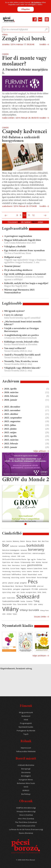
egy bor (34, 559)
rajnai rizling (6, 592)
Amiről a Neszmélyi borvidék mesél (22, 355)
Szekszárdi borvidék (11, 601)
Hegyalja (23, 568)
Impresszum (26, 748)
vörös (4, 614)
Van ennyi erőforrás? (15, 348)
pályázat (11, 583)
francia (4, 565)
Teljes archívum (39, 656)
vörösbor (9, 614)
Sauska (23, 592)
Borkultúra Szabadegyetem (11, 550)
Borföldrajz (26, 794)
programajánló (26, 589)
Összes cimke (40, 617)
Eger (29, 559)
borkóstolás (22, 546)
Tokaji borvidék (7, 604)
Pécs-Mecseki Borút (8, 586)
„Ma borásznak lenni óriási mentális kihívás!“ (23, 323)
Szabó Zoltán (11, 598)
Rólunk (26, 741)
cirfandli (13, 556)
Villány (10, 609)
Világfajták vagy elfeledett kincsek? (22, 368)
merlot (40, 575)
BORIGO (26, 790)
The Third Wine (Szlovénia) (26, 822)
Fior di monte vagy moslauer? (24, 61)
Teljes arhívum (40, 451)
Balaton (23, 541)
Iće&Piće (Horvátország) (26, 808)
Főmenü (26, 706)
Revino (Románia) (26, 833)
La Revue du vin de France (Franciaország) (26, 829)
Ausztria (9, 541)
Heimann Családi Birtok (34, 568)
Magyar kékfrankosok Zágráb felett (23, 240)
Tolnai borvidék (22, 604)
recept (14, 592)
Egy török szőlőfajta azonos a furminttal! (25, 274)
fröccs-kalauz (16, 565)
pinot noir (40, 586)
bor (6, 545)
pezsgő (17, 583)
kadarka (29, 571)
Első (3, 215)
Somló (44, 592)
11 (29, 215)
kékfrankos (16, 574)
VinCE (26, 787)
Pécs (33, 582)
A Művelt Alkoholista (26, 765)
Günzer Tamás (15, 568)
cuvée (23, 556)
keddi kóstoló (6, 575)
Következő (45, 215)
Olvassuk (26, 801)
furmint (24, 565)
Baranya (29, 541)
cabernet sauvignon (39, 553)
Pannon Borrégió (42, 578)
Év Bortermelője (26, 562)
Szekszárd (28, 596)
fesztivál (45, 562)
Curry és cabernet (13, 315)
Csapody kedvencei (25, 132)
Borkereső (26, 716)
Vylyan (15, 614)
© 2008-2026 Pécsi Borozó (26, 860)
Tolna (15, 604)
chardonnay (6, 556)
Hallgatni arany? (13, 257)
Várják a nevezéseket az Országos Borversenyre (21, 330)
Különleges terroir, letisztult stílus (21, 342)
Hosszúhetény (16, 571)
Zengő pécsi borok (24, 39)
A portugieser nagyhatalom (18, 236)
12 (33, 215)
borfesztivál (14, 546)
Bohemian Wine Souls (26, 783)
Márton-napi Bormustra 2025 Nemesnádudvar (19, 291)
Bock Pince (45, 541)
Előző (6, 215)
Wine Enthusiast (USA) (26, 826)
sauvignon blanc (31, 592)
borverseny (36, 550)
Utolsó (48, 215)
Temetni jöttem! (12, 266)
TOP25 (30, 604)
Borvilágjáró (26, 776)
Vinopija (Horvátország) (26, 811)
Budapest (17, 553)
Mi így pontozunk (26, 712)
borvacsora (24, 550)
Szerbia (23, 601)
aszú (4, 541)
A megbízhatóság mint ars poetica (21, 335)
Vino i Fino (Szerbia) (26, 819)
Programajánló (26, 723)
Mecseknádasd (32, 575)
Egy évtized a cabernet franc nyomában (24, 250)
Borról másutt (26, 759)
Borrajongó (26, 769)
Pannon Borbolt (31, 578)
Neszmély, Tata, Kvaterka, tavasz (21, 361)
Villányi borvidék (29, 610)
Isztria (24, 571)
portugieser (17, 589)
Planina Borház (7, 589)
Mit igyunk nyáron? (14, 311)
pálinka (5, 583)
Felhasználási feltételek (26, 751)
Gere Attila (6, 568)
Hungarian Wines (26, 780)
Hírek (26, 720)
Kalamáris (36, 571)
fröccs (9, 565)
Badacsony (16, 541)
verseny (40, 604)
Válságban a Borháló (15, 246)
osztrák (23, 578)
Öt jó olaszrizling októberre (18, 270)
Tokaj (36, 601)
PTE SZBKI (35, 589)
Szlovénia (29, 601)
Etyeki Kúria (6, 562)
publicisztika (43, 589)
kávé (41, 571)
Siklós (39, 592)
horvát (45, 568)
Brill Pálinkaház (7, 553)
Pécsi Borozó (19, 586)
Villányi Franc (44, 610)
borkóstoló (35, 545)
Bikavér (35, 541)
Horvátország (6, 571)
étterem (17, 562)
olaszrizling (15, 577)
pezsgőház (23, 583)
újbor (35, 604)
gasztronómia (35, 565)
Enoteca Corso (41, 559)
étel (12, 562)
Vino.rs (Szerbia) (26, 815)
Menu (47, 19)
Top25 (26, 734)
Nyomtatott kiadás (26, 727)
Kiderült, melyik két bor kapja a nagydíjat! (26, 283)
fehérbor (39, 562)
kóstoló (24, 575)
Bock (39, 541)
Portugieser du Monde (26, 731)
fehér (33, 562)
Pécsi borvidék (30, 586)
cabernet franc (26, 553)
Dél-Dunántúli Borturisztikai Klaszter (14, 559)
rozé (18, 592)
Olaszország (6, 578)
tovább (43, 44)
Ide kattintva (36, 2)
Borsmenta (26, 772)
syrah (4, 598)
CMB (19, 556)
